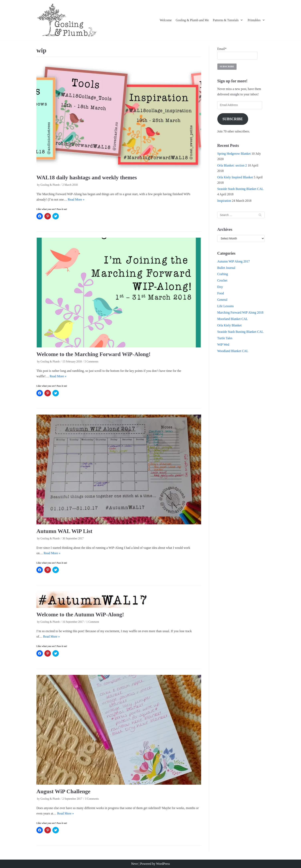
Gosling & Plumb (50, 185)
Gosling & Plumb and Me (192, 20)
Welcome (166, 20)
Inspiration (224, 201)
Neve (134, 864)
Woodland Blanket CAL (233, 351)
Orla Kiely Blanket (230, 325)
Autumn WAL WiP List (64, 531)
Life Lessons (226, 306)
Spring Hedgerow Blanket (234, 154)
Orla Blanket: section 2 (232, 165)
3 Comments (92, 799)
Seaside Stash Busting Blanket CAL (240, 189)
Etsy (220, 287)
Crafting (223, 274)
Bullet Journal (226, 268)
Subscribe (233, 119)
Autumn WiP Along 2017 (234, 261)
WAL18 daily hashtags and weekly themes (87, 177)
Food (221, 293)
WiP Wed (223, 345)
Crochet (222, 280)
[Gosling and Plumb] (67, 20)
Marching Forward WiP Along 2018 (240, 312)
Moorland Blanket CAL (233, 319)
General (222, 300)
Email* (237, 53)
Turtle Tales (225, 338)
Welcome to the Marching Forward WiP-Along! (93, 354)
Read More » (76, 199)
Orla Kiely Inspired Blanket (235, 177)
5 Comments (91, 362)
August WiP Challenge (63, 791)
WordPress (163, 864)
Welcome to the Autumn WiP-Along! (80, 614)
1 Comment (93, 622)
